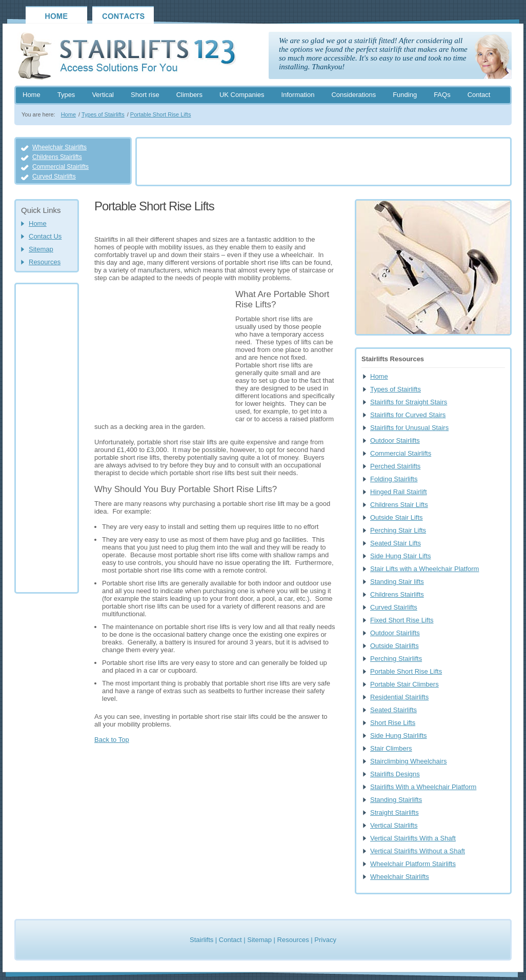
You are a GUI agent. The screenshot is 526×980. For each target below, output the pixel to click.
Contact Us (45, 236)
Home (32, 95)
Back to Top (112, 740)
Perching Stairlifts (396, 659)
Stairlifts (201, 940)
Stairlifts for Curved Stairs (408, 415)
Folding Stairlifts (394, 479)
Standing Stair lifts (397, 582)
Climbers (189, 95)
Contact (479, 95)
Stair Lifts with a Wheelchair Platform (424, 569)
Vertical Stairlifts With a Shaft (413, 838)
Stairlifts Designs (395, 774)
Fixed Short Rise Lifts (402, 620)
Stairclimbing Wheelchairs (409, 761)
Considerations (353, 95)
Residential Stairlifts (399, 697)
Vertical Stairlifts (394, 825)
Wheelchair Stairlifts (59, 147)
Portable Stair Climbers (404, 684)
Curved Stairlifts (54, 177)
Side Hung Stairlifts (399, 736)
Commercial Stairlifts (60, 167)
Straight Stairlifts (394, 812)
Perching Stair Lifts (398, 530)
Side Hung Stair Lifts (401, 556)
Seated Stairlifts (393, 710)
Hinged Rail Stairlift (399, 492)
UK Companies (242, 95)
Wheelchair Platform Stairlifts (413, 864)
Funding (405, 95)
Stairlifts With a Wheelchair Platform (423, 787)
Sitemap (41, 249)
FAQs (442, 95)
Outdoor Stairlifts (395, 440)
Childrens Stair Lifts (399, 505)
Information (298, 95)
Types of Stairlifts (103, 114)
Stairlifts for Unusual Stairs (409, 428)
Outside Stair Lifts (397, 517)
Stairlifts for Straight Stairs (409, 402)
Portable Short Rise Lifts (161, 114)
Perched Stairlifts (395, 466)
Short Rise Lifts (393, 723)
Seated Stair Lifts (396, 543)
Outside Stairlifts (394, 646)
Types (66, 95)
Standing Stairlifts (396, 800)
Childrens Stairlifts (57, 157)
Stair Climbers (391, 748)
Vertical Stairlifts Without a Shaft (418, 851)
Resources (45, 262)
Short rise (145, 95)
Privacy (325, 940)
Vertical (103, 95)
